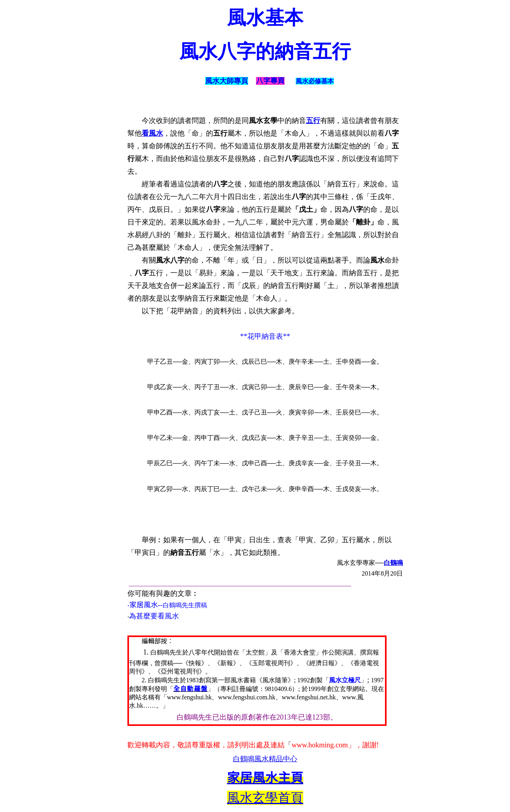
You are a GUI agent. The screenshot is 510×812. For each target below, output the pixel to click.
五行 (313, 121)
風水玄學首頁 (265, 798)
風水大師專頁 (227, 81)
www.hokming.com (320, 745)
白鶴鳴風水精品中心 (265, 759)
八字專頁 (270, 81)
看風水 (152, 133)
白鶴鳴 (393, 563)
